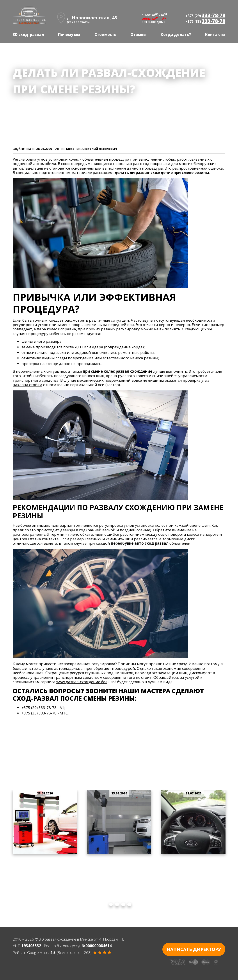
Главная (20, 102)
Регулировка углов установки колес (46, 159)
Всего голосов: (74, 953)
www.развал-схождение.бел (82, 682)
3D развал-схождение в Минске (66, 939)
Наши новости (47, 102)
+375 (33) (205, 21)
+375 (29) (205, 15)
